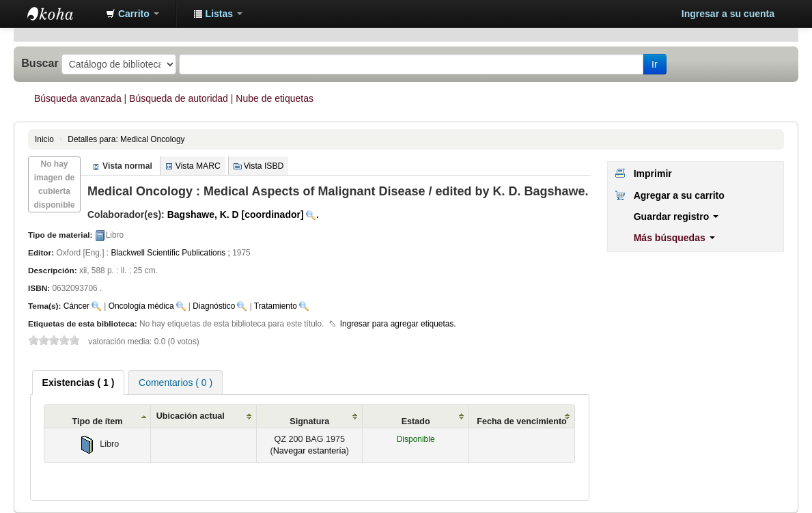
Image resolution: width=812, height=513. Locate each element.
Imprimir (653, 174)
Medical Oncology (126, 139)
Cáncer (76, 306)
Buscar (40, 63)
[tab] (79, 383)
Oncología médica (141, 306)
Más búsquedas (674, 238)
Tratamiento (276, 306)
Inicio (44, 139)
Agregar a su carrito (679, 195)
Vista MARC (198, 166)
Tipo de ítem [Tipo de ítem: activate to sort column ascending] (98, 421)
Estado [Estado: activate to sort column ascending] (416, 421)
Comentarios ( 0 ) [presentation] (176, 383)
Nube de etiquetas (275, 98)
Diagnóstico (214, 306)
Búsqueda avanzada (78, 98)
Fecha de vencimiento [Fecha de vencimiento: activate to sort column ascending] (522, 421)
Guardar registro (676, 217)
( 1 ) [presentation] (79, 383)
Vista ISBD (264, 166)
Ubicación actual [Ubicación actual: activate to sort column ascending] (191, 416)
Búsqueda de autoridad (179, 98)
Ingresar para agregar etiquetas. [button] (398, 324)
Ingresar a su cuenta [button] (728, 14)
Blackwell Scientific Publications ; (170, 253)
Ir (655, 64)
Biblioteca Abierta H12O (61, 14)
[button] (132, 14)
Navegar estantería (310, 451)
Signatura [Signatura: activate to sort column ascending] (309, 421)
